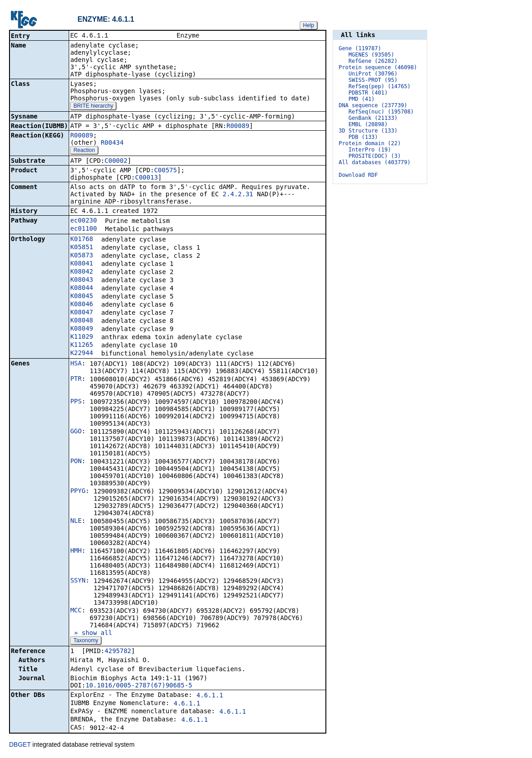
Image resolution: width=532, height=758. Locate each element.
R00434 (112, 143)
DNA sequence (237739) (373, 105)
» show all (91, 634)
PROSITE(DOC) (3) (375, 156)
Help (308, 25)
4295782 (118, 652)
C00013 (147, 178)
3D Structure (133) (368, 131)
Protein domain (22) (370, 143)
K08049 (82, 329)
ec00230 (83, 221)
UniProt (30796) (373, 74)
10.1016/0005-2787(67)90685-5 (139, 686)
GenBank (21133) (373, 118)
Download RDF (358, 175)
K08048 (82, 321)
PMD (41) (362, 99)
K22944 (82, 354)
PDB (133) (363, 137)
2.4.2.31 (238, 195)
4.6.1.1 (210, 696)
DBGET (20, 745)
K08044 (82, 289)
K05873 (82, 256)
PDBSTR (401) (368, 93)
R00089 (238, 127)
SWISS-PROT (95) (373, 80)
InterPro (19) (370, 150)
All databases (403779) (374, 162)
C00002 (116, 161)
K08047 (82, 313)
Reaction (84, 151)
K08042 (82, 272)
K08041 (82, 264)
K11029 (82, 337)
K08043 (82, 280)
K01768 (82, 240)
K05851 (82, 248)
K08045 (82, 297)
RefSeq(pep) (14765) (379, 86)
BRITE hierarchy (93, 107)
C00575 (166, 171)
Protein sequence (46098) (378, 67)
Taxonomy (86, 641)
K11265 (82, 346)
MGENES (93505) (371, 55)
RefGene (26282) (373, 61)
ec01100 (83, 229)
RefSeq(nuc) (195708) (381, 112)
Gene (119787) (360, 48)
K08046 (82, 305)
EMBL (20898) (368, 124)
